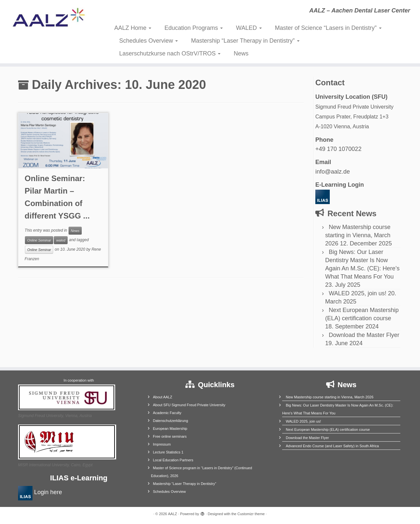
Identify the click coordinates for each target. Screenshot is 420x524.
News (241, 53)
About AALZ (163, 397)
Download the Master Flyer (364, 335)
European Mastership (170, 429)
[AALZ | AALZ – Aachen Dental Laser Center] (48, 20)
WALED (249, 28)
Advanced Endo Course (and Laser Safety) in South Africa (332, 446)
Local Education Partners (173, 460)
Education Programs (194, 28)
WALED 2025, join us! (357, 293)
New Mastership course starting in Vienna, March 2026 (358, 235)
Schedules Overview (148, 41)
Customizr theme (251, 514)
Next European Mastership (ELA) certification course (328, 430)
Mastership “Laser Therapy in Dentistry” (245, 41)
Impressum (162, 444)
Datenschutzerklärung (170, 421)
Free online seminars (170, 436)
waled (61, 240)
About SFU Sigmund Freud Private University (189, 405)
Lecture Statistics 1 (168, 452)
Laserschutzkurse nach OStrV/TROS (170, 53)
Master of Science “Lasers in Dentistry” (328, 28)
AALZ (173, 514)
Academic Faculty (167, 413)
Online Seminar (39, 240)
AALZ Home (133, 28)
